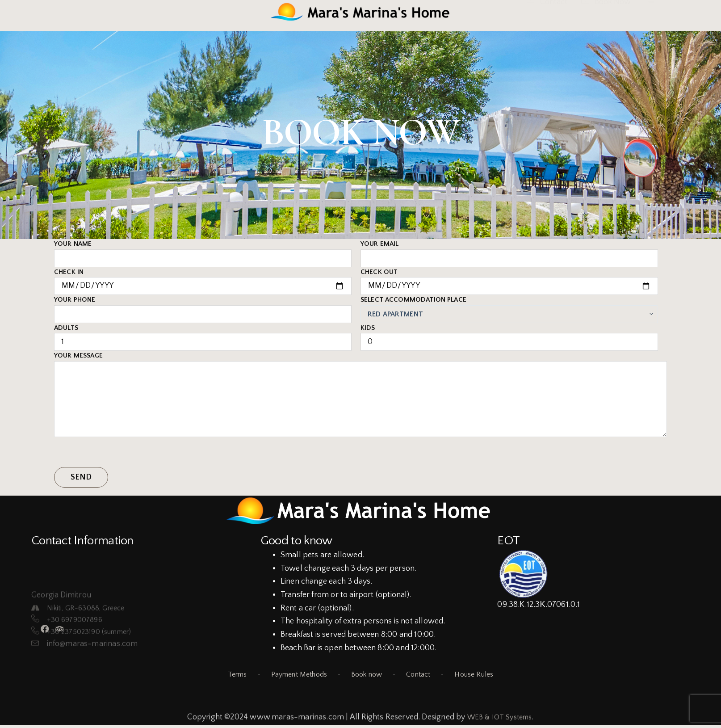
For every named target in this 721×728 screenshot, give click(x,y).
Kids (509, 335)
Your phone (203, 307)
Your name (203, 251)
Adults (203, 335)
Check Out (509, 279)
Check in (203, 279)
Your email (509, 251)
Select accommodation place (509, 307)
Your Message (360, 394)
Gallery (67, 23)
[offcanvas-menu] (650, 12)
